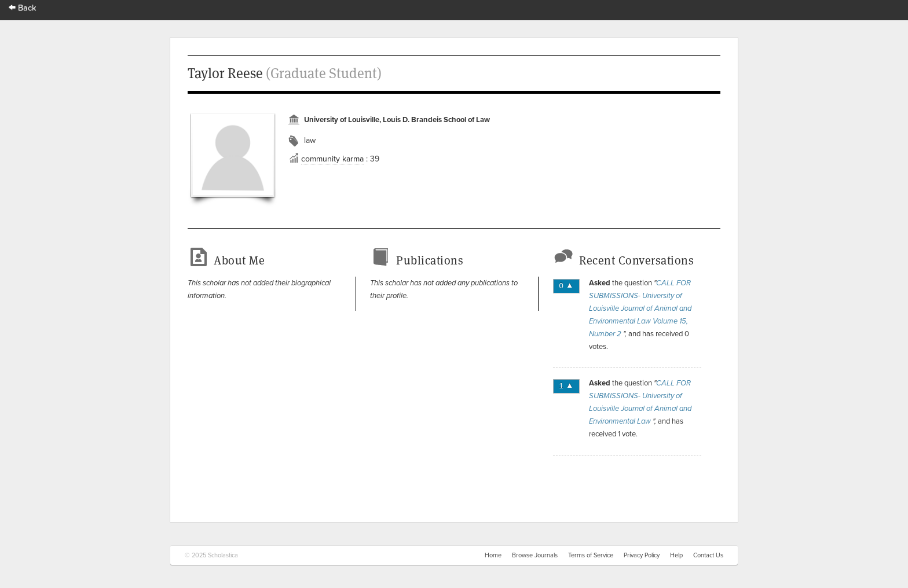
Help (676, 555)
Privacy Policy (642, 555)
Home (493, 555)
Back (23, 8)
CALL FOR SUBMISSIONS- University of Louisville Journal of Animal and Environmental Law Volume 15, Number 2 (640, 308)
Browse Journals (535, 555)
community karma (332, 159)
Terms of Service (591, 555)
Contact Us (708, 555)
